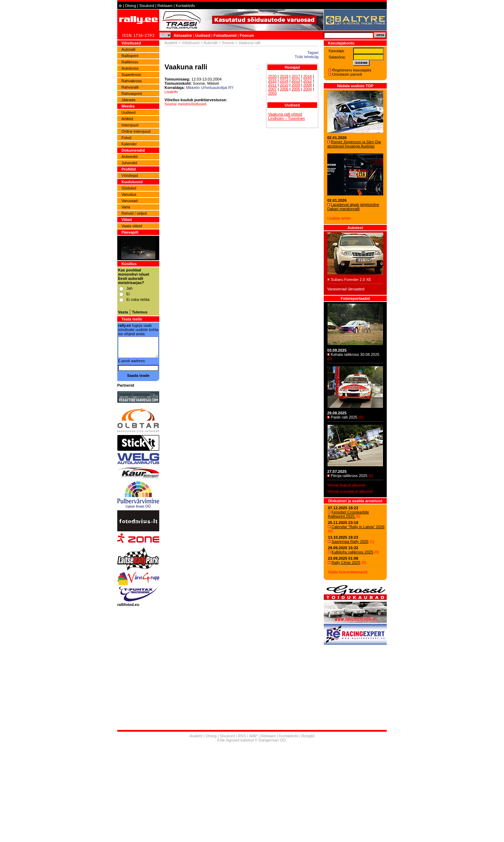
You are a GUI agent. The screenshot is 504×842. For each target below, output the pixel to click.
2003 (272, 93)
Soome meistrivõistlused (185, 104)
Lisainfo (171, 92)
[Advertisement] (252, 793)
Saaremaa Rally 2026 (350, 541)
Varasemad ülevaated (346, 289)
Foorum (247, 35)
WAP (253, 736)
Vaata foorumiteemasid (348, 572)
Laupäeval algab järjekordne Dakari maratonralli (353, 207)
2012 (307, 81)
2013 (296, 81)
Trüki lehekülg (307, 57)
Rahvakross (132, 81)
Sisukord (147, 6)
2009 (296, 85)
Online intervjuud (136, 131)
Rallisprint (130, 56)
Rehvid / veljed (134, 213)
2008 (307, 85)
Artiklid (127, 119)
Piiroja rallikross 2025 (349, 476)
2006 (284, 89)
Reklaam (165, 6)
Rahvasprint (132, 94)
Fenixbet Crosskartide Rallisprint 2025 (348, 514)
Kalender (129, 144)
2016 (307, 76)
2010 (284, 85)
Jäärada (128, 100)
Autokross (130, 68)
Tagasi (313, 53)
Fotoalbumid (225, 35)
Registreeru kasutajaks (352, 70)
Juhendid (129, 163)
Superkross (131, 75)
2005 (296, 89)
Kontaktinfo (185, 6)
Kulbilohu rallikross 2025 (352, 552)
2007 (272, 89)
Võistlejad (130, 175)
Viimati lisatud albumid (346, 485)
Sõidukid (129, 188)
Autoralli (128, 49)
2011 (272, 85)
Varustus (129, 194)
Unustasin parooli (347, 74)
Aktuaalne (183, 35)
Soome (228, 43)
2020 (272, 76)
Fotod (126, 138)
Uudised (203, 35)
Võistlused (191, 43)
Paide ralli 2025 (344, 417)
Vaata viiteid (132, 226)
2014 (284, 81)
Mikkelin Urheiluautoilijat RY (210, 88)
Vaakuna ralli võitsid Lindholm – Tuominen (286, 116)
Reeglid (308, 736)
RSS (242, 736)
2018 (284, 76)
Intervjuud (130, 125)
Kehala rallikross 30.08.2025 (355, 354)
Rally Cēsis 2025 (346, 563)
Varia (126, 207)
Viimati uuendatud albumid (350, 491)
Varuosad (129, 201)
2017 (296, 76)
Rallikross (130, 62)
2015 (272, 81)
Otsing (131, 6)
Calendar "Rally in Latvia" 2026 (358, 527)
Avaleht (171, 43)
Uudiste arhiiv (339, 218)
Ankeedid (129, 157)
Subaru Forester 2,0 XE (351, 279)
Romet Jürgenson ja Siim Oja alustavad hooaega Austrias (354, 144)
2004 (307, 89)
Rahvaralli (130, 87)
